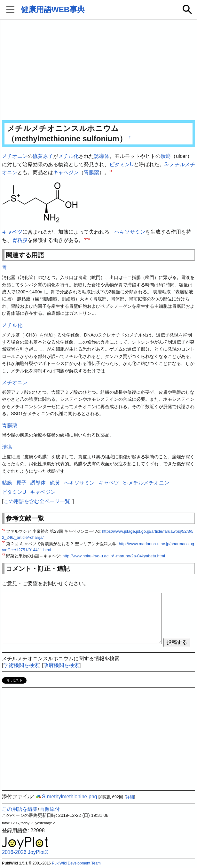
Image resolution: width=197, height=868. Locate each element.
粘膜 (22, 240)
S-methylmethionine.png (66, 797)
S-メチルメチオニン (146, 483)
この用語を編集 (20, 809)
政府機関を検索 (61, 665)
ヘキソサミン (130, 232)
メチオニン (15, 156)
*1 (111, 171)
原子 (48, 156)
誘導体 (102, 156)
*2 (85, 239)
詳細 (130, 797)
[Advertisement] (98, 70)
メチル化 (68, 156)
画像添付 (50, 809)
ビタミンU (122, 164)
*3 (88, 239)
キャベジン (66, 172)
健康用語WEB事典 (53, 9)
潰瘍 (166, 156)
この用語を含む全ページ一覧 (37, 501)
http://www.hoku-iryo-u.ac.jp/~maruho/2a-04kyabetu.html (114, 556)
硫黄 (38, 156)
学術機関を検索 (21, 665)
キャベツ (12, 232)
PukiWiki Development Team (76, 863)
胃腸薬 (91, 172)
